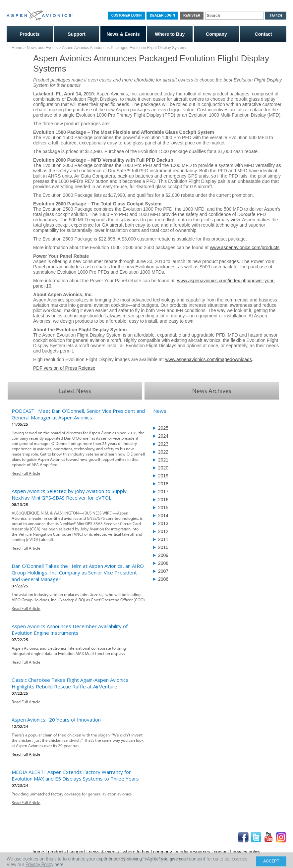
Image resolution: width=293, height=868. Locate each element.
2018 (163, 484)
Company (216, 34)
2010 (163, 547)
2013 (163, 523)
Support (77, 34)
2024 (163, 436)
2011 (163, 539)
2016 (163, 500)
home (38, 852)
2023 (163, 444)
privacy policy (247, 852)
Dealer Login (162, 15)
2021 (163, 460)
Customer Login (126, 15)
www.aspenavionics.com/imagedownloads (208, 359)
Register (192, 15)
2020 (163, 468)
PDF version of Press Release (64, 368)
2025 (163, 428)
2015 (163, 508)
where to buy (136, 852)
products (57, 852)
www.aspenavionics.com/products (245, 247)
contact (221, 852)
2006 (163, 579)
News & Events (123, 34)
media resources (193, 852)
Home (17, 48)
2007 (163, 571)
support (77, 852)
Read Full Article (26, 473)
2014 (163, 515)
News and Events (42, 48)
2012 (163, 531)
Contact (264, 34)
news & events (104, 852)
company (163, 852)
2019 (163, 476)
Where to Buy (170, 34)
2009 (163, 555)
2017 (163, 492)
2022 (163, 452)
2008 (163, 563)
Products (30, 34)
